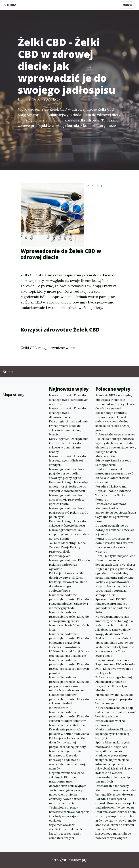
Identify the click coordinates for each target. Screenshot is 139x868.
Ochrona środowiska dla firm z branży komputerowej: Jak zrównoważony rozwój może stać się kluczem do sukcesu (116, 818)
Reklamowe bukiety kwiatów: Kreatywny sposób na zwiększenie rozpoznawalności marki (115, 653)
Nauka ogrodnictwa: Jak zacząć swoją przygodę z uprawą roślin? (66, 499)
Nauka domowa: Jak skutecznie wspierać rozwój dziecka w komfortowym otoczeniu (115, 476)
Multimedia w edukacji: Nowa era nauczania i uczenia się (69, 653)
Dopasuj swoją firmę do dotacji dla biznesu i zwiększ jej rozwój (115, 530)
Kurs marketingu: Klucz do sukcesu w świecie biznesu (67, 523)
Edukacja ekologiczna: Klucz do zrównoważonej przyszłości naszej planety (69, 742)
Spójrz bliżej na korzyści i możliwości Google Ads (113, 745)
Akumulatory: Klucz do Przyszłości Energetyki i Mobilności (112, 686)
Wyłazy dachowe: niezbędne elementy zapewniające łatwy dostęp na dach (116, 447)
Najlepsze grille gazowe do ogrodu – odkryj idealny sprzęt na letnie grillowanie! (115, 573)
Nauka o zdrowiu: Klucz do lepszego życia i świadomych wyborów (69, 400)
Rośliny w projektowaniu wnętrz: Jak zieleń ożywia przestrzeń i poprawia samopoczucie (113, 588)
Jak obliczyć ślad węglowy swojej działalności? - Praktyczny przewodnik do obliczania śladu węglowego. (115, 636)
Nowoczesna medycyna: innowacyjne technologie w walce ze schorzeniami (114, 621)
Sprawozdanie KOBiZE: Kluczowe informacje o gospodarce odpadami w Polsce (113, 606)
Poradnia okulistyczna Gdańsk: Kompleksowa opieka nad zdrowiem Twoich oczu (116, 803)
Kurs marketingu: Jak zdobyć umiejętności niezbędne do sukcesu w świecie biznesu (69, 486)
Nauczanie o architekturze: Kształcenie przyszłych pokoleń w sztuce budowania (69, 729)
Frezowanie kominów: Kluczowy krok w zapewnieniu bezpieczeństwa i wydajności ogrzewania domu (116, 512)
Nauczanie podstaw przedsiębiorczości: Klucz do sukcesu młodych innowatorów (69, 701)
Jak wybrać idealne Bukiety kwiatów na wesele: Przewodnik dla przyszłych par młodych (114, 775)
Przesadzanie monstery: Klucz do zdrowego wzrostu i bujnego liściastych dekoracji (116, 790)
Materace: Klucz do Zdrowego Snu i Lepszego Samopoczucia (113, 460)
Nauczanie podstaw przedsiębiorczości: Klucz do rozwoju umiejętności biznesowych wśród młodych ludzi (69, 621)
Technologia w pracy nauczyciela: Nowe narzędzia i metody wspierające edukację (69, 814)
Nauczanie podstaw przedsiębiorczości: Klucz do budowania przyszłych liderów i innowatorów (69, 640)
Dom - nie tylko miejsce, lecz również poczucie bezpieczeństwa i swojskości (115, 560)
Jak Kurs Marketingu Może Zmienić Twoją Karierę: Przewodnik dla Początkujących (67, 549)
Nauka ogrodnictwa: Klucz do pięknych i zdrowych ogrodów (69, 565)
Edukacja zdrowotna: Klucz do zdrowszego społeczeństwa (68, 586)
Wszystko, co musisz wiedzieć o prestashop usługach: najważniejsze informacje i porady (112, 758)
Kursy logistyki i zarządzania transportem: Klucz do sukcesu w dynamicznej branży (69, 428)
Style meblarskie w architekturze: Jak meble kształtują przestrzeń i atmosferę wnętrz (66, 831)
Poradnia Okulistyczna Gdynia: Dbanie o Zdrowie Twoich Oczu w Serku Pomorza (113, 493)
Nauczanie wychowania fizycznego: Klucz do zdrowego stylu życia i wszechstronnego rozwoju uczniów (68, 760)
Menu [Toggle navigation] (127, 5)
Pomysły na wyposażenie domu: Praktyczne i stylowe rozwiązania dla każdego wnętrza (114, 545)
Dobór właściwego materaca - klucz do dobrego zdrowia (115, 437)
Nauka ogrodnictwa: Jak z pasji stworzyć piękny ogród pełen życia (69, 512)
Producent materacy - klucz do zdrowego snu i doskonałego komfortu (115, 408)
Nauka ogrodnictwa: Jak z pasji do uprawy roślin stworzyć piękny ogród (67, 473)
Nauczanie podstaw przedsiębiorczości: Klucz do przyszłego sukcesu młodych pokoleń (69, 666)
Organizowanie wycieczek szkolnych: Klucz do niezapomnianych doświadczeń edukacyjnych (68, 779)
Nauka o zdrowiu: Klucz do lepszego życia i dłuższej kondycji (67, 460)
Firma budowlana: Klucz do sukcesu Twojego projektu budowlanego (114, 699)
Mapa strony (13, 395)
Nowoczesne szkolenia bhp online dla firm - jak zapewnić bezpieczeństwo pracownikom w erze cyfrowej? (116, 716)
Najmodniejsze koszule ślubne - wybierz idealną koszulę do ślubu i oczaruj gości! (113, 424)
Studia (10, 5)
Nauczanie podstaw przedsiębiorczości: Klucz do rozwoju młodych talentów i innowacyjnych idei (69, 601)
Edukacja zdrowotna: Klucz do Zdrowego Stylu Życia (68, 575)
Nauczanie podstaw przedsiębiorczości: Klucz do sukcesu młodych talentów (69, 716)
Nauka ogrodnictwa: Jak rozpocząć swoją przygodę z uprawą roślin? (69, 534)
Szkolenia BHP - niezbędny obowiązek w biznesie (114, 397)
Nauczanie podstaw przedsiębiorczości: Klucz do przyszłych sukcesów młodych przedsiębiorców (69, 684)
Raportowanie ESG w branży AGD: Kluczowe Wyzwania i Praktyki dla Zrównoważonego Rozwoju (115, 671)
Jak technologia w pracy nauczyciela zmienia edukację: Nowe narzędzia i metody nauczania (68, 797)
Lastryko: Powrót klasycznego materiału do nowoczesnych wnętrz (113, 833)
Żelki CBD (94, 186)
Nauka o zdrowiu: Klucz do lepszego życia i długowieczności (67, 413)
